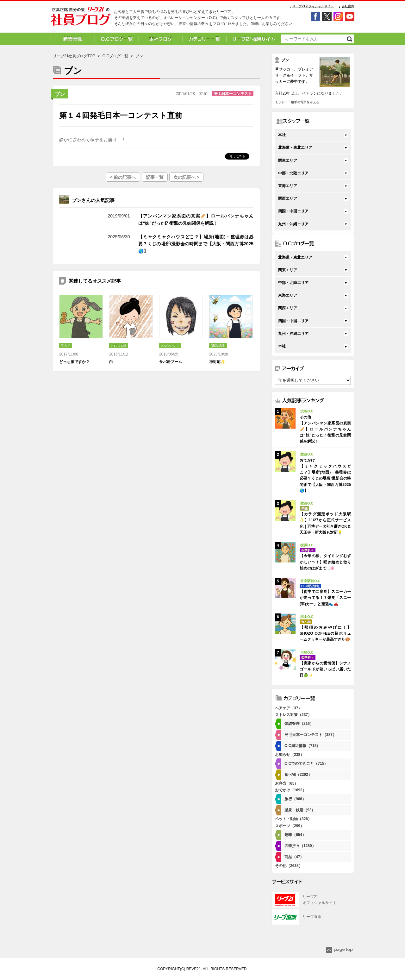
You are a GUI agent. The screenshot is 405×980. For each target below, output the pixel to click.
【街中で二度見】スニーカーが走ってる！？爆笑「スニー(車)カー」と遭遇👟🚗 (325, 598)
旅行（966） (295, 799)
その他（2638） (289, 866)
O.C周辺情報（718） (302, 746)
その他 (81, 216)
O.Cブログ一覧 (115, 56)
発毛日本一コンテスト (233, 94)
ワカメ (65, 346)
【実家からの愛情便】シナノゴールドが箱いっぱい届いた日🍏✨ (325, 669)
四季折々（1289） (300, 846)
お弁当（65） (287, 783)
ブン (60, 94)
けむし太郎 (119, 346)
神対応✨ (217, 362)
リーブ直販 (312, 917)
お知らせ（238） (290, 755)
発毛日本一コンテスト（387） (310, 735)
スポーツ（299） (290, 826)
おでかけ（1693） (291, 790)
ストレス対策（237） (293, 715)
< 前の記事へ (123, 177)
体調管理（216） (299, 724)
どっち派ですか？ (74, 362)
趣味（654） (295, 835)
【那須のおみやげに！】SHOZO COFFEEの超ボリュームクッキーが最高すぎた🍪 (325, 633)
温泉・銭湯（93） (300, 810)
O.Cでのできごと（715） (306, 763)
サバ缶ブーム (171, 362)
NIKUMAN (218, 346)
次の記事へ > (186, 177)
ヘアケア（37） (288, 708)
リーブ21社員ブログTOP (74, 56)
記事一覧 (155, 177)
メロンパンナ (170, 346)
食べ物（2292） (298, 775)
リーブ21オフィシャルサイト (313, 6)
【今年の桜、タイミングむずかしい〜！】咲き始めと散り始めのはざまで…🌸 (325, 562)
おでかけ (81, 237)
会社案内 (348, 6)
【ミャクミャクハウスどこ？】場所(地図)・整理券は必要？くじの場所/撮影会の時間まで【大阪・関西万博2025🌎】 (196, 244)
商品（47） (294, 857)
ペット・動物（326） (293, 819)
